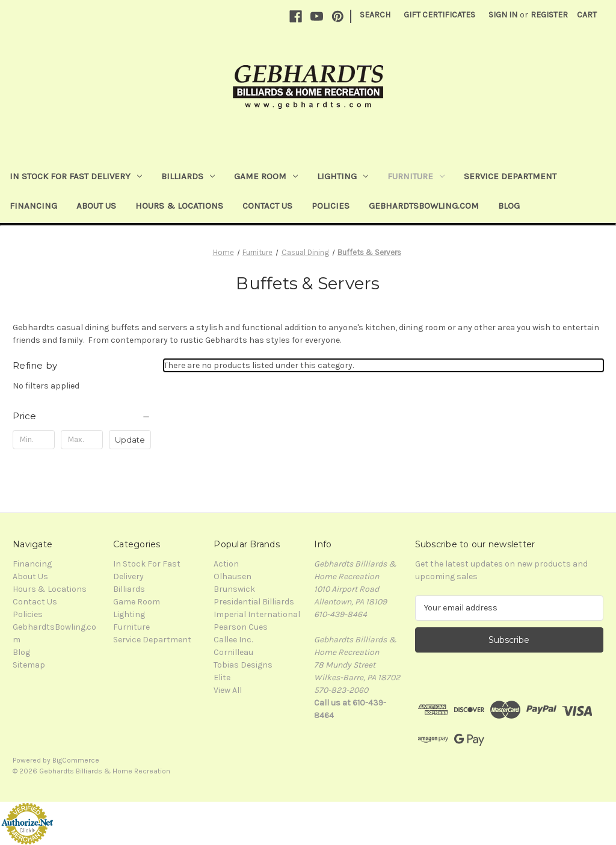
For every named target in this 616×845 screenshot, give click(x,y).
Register (549, 15)
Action (226, 564)
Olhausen (233, 576)
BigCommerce (76, 760)
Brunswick (234, 589)
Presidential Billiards (254, 602)
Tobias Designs (243, 665)
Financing (33, 206)
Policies (331, 206)
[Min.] (34, 440)
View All (228, 690)
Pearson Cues (241, 627)
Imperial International (257, 614)
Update (130, 440)
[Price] (82, 416)
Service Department (510, 176)
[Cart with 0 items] (587, 15)
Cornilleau (233, 652)
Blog (509, 206)
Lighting (343, 176)
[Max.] (82, 440)
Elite (222, 678)
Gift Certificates (439, 15)
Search (375, 15)
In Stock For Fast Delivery (76, 176)
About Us (96, 206)
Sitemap (29, 665)
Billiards (188, 176)
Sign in (503, 15)
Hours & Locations (179, 206)
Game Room (266, 176)
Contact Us (267, 206)
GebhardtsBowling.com (424, 206)
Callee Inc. (233, 640)
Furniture (416, 176)
